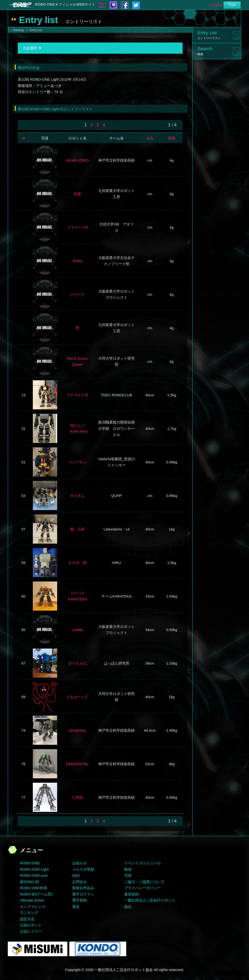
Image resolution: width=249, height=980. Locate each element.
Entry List (36, 30)
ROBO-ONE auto (34, 875)
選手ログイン (83, 894)
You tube (102, 5)
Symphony (77, 730)
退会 (76, 906)
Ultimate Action (32, 900)
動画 (128, 869)
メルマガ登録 (83, 869)
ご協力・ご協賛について (144, 882)
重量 (172, 138)
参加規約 (132, 894)
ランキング (29, 913)
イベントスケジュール (142, 863)
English (216, 5)
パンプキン (77, 462)
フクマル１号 (77, 395)
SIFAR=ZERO (78, 160)
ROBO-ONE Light (34, 869)
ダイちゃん (77, 663)
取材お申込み (83, 888)
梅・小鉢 (77, 529)
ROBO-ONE (30, 863)
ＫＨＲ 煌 (77, 563)
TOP (232, 5)
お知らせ (80, 863)
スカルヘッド (77, 697)
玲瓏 (77, 194)
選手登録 (80, 900)
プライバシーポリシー (142, 888)
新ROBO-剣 (30, 882)
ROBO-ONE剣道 (34, 888)
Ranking (18, 30)
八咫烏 (77, 797)
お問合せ (80, 882)
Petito (77, 261)
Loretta (77, 630)
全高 (150, 138)
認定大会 (27, 919)
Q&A (76, 875)
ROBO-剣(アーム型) (36, 894)
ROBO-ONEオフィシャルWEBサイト (65, 4)
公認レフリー (31, 931)
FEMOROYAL (77, 764)
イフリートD (78, 227)
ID (23, 138)
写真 (128, 875)
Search (205, 51)
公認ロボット (31, 925)
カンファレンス (33, 906)
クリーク (77, 294)
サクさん (77, 496)
